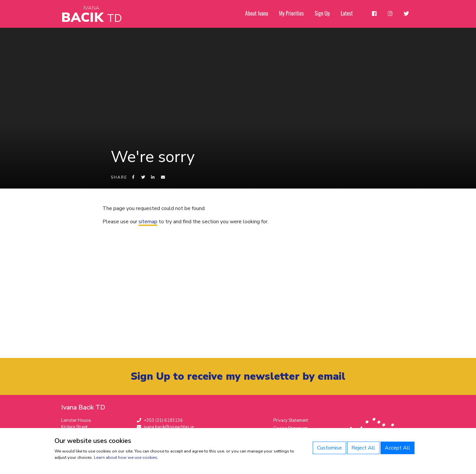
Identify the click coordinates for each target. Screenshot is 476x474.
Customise (329, 448)
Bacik (92, 15)
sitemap (148, 226)
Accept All (397, 448)
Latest (348, 14)
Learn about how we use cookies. (126, 457)
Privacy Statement (291, 421)
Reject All (363, 448)
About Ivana (259, 14)
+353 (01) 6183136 (160, 421)
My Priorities (294, 14)
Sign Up (324, 14)
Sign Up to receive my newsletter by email (238, 377)
